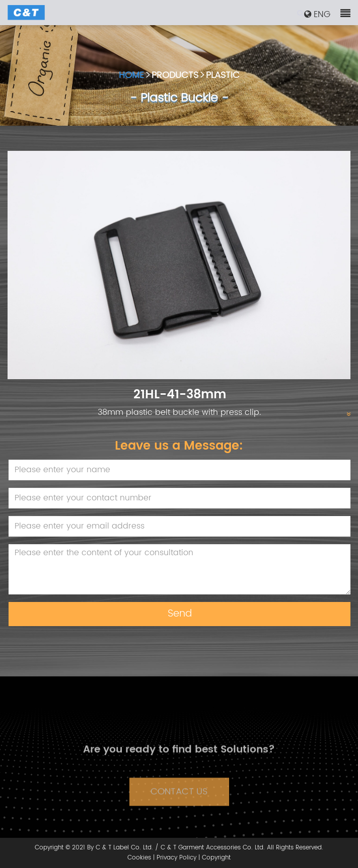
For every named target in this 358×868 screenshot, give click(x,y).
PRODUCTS (175, 76)
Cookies (139, 858)
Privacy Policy (176, 858)
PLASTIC (223, 76)
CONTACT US (179, 797)
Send (180, 614)
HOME (131, 76)
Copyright (216, 858)
